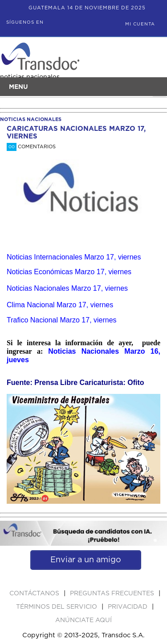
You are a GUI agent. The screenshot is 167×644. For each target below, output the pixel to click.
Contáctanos (35, 594)
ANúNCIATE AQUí (83, 620)
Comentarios (31, 147)
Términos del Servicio (57, 607)
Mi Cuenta (140, 24)
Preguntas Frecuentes (113, 594)
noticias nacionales (31, 119)
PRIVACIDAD (128, 607)
